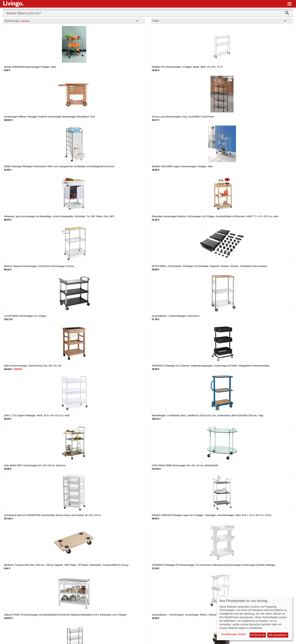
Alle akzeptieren (278, 635)
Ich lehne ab (258, 635)
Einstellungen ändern (234, 634)
